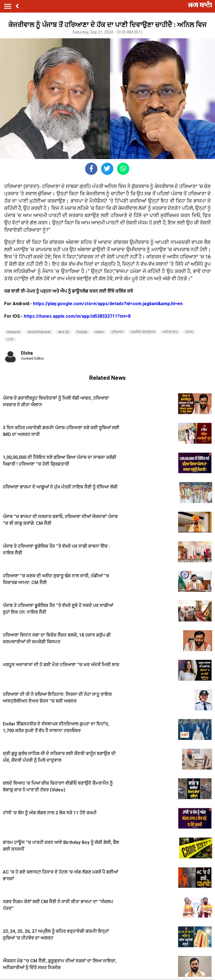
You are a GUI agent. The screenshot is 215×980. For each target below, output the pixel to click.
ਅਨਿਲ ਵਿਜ (170, 332)
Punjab (82, 332)
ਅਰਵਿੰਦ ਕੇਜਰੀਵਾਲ (143, 332)
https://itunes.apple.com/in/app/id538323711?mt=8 (77, 316)
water (99, 332)
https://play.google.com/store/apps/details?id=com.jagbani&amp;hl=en (108, 304)
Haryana (13, 332)
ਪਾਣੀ (10, 340)
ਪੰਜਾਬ (189, 332)
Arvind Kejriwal (39, 332)
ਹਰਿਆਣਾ (117, 332)
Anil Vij (64, 332)
